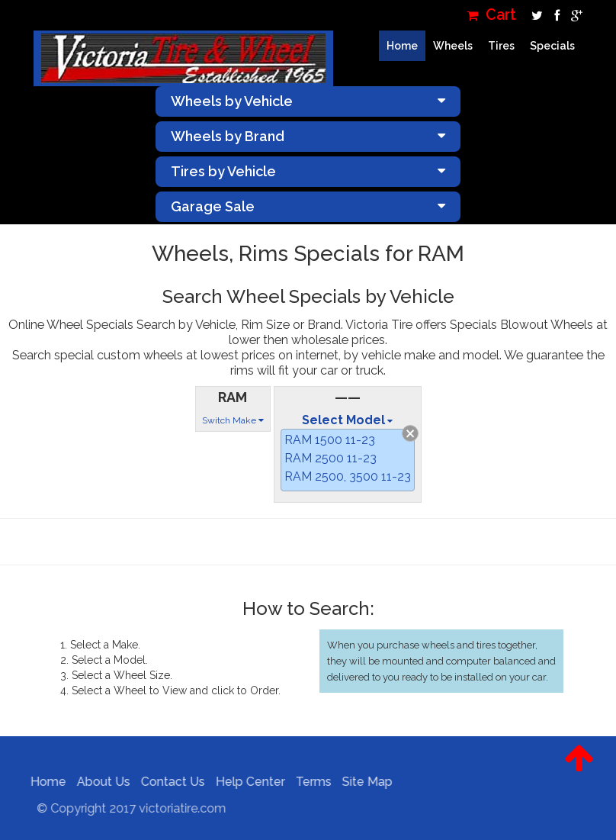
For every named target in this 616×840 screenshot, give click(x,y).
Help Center (246, 782)
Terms (309, 782)
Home (402, 46)
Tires (501, 46)
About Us (99, 782)
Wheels (453, 46)
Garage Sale (308, 206)
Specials (552, 46)
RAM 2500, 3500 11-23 (348, 476)
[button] (579, 770)
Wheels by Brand (308, 136)
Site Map (363, 782)
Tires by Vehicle (308, 171)
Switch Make (233, 420)
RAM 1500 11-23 (330, 440)
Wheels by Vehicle (308, 101)
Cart (491, 15)
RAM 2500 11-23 (330, 458)
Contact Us (168, 782)
